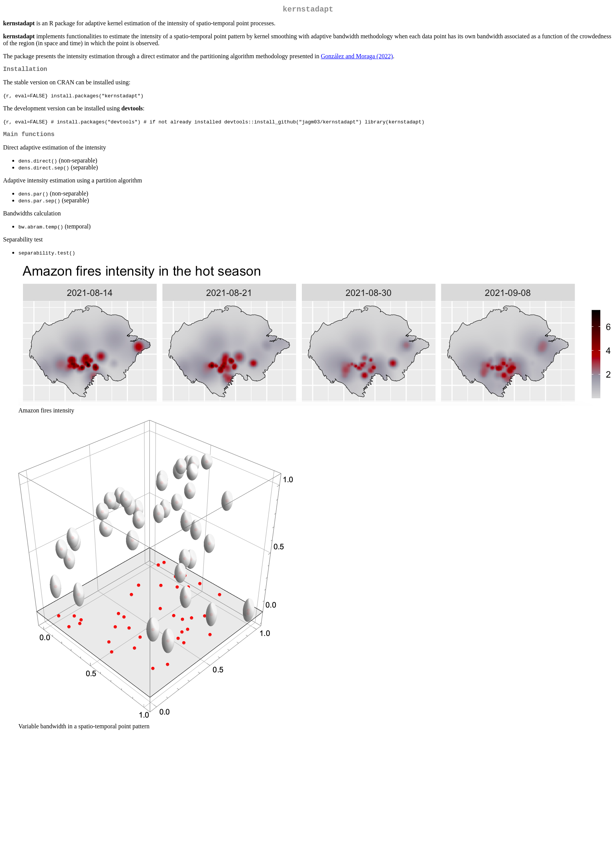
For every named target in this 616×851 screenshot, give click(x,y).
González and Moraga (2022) (357, 58)
